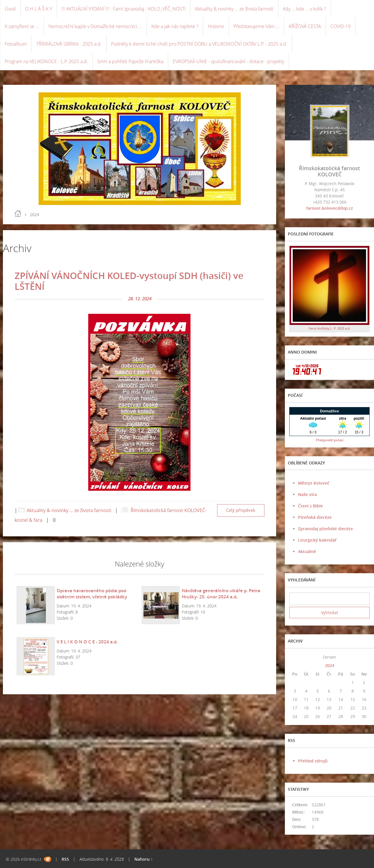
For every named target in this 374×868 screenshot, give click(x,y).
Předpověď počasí (330, 440)
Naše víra (307, 494)
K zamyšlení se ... (22, 26)
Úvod (10, 9)
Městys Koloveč (314, 483)
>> (364, 657)
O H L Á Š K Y (39, 9)
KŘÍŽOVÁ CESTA (305, 26)
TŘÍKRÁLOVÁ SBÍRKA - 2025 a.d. (69, 44)
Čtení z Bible (310, 506)
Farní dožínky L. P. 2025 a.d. (330, 328)
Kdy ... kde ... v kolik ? (304, 9)
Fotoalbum (16, 44)
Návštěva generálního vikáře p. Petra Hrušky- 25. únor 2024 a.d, (221, 594)
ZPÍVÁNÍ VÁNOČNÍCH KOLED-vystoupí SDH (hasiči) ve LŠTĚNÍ (129, 281)
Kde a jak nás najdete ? (175, 26)
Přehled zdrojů (313, 761)
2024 (330, 665)
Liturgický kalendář (317, 540)
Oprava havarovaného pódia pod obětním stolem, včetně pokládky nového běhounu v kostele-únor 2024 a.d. (97, 600)
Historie (216, 26)
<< (295, 657)
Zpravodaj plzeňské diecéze (325, 529)
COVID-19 (341, 26)
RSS (65, 859)
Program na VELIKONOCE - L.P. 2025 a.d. (46, 61)
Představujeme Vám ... (256, 26)
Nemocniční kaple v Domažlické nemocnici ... (95, 26)
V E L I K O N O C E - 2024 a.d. (87, 642)
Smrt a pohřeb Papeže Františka (130, 61)
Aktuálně (307, 551)
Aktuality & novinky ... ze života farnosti (234, 9)
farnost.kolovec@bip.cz (330, 208)
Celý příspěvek (241, 510)
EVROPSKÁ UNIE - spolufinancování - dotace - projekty (228, 61)
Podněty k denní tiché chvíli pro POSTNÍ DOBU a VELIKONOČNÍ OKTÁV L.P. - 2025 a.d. (199, 44)
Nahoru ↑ (144, 859)
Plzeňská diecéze (315, 517)
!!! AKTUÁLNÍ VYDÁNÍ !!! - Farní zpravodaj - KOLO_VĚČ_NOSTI (123, 9)
